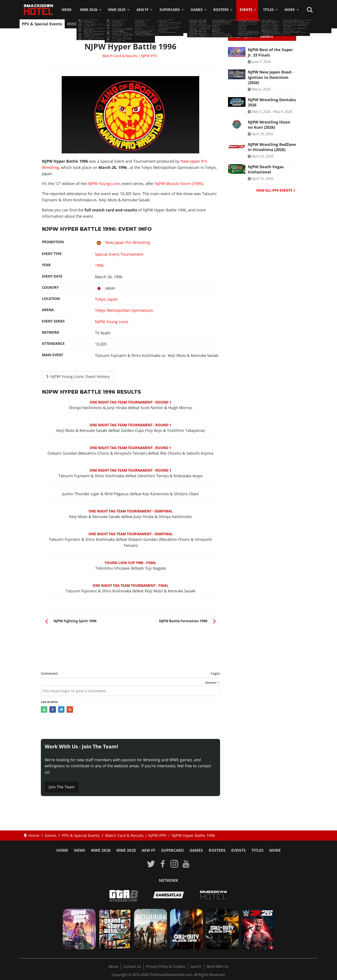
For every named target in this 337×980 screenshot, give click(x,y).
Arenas (291, 24)
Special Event (107, 254)
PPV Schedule (240, 24)
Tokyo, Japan (106, 299)
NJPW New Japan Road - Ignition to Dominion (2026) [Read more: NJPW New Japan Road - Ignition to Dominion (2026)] (271, 77)
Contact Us (132, 966)
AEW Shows (105, 24)
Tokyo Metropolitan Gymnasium (124, 310)
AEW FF (143, 10)
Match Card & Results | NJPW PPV (130, 56)
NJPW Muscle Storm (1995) (179, 183)
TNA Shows (130, 24)
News (67, 10)
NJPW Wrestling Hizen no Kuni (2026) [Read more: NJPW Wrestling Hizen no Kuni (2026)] (269, 125)
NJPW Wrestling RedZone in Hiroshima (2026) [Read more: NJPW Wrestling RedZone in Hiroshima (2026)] (272, 147)
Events (246, 10)
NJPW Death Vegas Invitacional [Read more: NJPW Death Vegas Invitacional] (266, 169)
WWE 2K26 (89, 10)
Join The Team (62, 787)
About (113, 966)
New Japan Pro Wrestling (123, 242)
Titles (268, 10)
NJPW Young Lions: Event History (78, 376)
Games (197, 10)
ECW (192, 24)
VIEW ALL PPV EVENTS (276, 190)
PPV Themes (269, 24)
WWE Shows (78, 24)
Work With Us (218, 966)
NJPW (150, 24)
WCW (178, 24)
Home (62, 850)
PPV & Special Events (42, 24)
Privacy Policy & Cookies (166, 966)
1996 (99, 265)
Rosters (221, 10)
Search (196, 966)
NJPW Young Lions (104, 183)
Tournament (132, 254)
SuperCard (170, 10)
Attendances (212, 24)
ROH (164, 24)
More (290, 10)
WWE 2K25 (117, 10)
